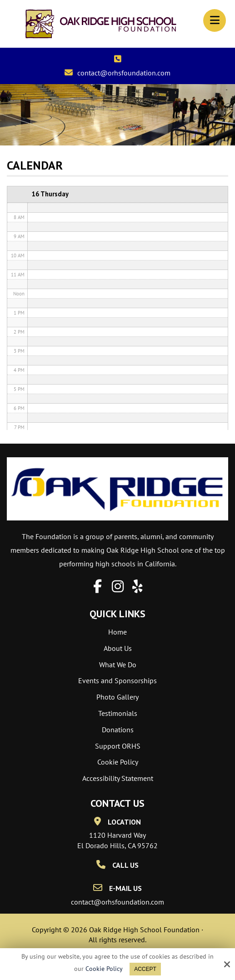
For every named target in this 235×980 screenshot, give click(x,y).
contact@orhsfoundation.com (124, 73)
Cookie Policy (104, 969)
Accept (145, 969)
